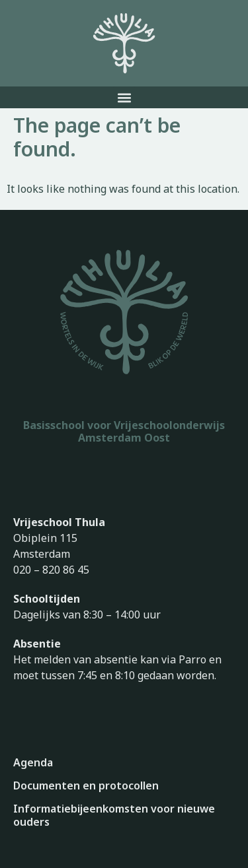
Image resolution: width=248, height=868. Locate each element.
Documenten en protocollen (86, 785)
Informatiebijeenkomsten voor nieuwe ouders (114, 815)
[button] (124, 97)
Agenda (33, 762)
